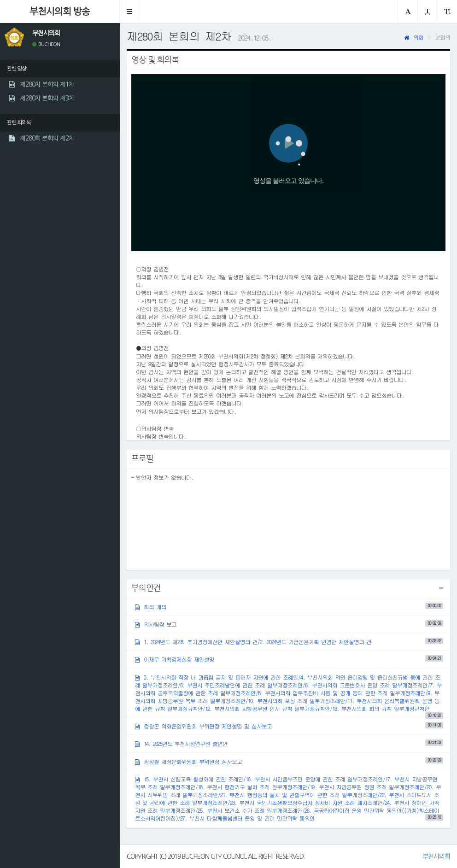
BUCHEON (46, 44)
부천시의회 (436, 856)
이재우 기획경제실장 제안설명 (289, 659)
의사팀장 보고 (289, 624)
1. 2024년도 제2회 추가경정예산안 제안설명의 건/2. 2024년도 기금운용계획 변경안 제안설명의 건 (289, 642)
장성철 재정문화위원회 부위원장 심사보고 (289, 761)
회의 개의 (289, 607)
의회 (414, 37)
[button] (129, 12)
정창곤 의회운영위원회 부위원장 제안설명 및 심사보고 (289, 726)
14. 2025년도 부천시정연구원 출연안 (289, 743)
